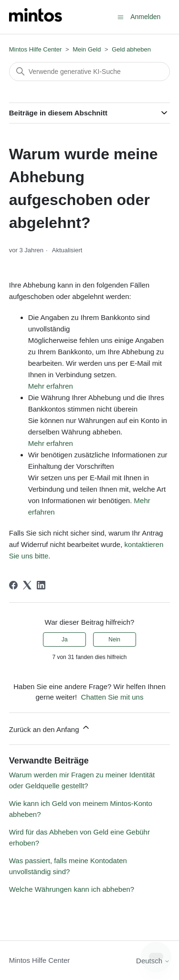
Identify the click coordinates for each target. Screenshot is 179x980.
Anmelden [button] (145, 17)
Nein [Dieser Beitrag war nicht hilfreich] (114, 640)
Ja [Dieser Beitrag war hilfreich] (65, 640)
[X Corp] (27, 585)
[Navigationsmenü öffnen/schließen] (121, 16)
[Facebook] (13, 585)
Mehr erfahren (51, 386)
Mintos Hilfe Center (36, 49)
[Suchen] (90, 72)
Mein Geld (87, 49)
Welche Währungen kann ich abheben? (72, 889)
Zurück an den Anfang (50, 728)
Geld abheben (131, 49)
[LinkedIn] (41, 585)
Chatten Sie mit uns (112, 697)
